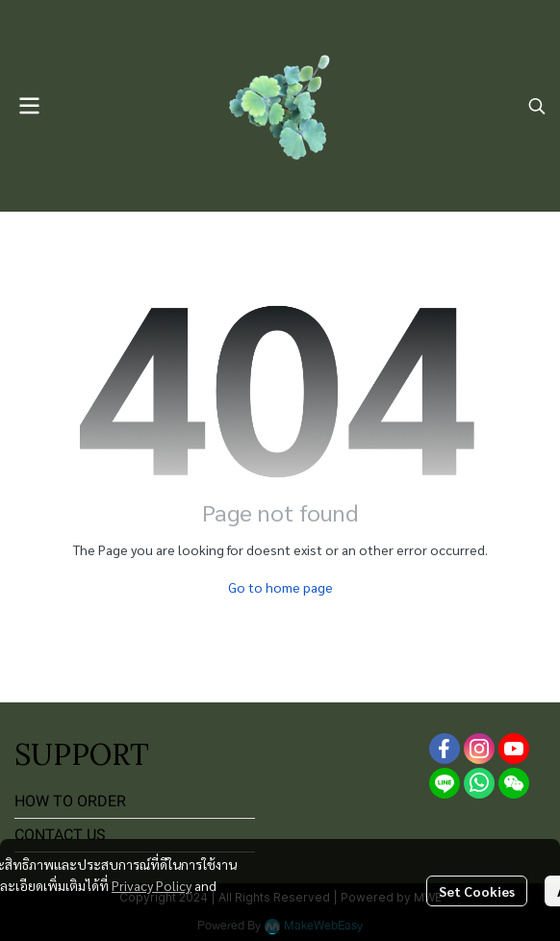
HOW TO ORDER (70, 801)
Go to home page (280, 587)
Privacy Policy (152, 885)
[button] (537, 106)
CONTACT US (60, 835)
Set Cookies (477, 891)
